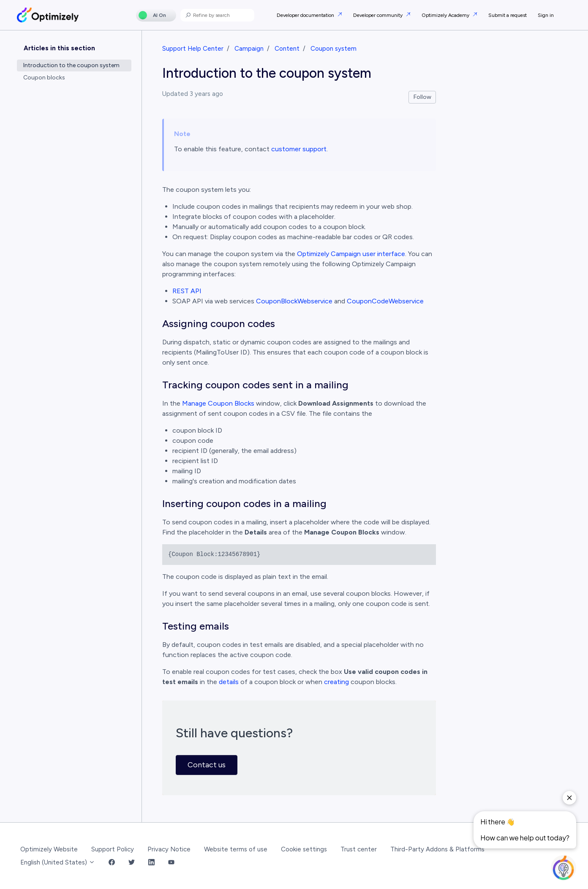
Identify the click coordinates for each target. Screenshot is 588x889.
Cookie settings (304, 849)
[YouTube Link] (171, 863)
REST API (187, 291)
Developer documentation (306, 15)
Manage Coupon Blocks (218, 403)
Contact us (207, 765)
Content (287, 49)
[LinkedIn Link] (151, 863)
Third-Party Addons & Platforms (437, 849)
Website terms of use (236, 849)
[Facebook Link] (112, 863)
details (229, 682)
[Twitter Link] (132, 863)
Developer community (378, 15)
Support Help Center (193, 49)
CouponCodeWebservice (385, 301)
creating (336, 682)
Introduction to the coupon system (71, 65)
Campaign (249, 49)
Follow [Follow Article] (422, 97)
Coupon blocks (44, 78)
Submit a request (508, 15)
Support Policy (113, 849)
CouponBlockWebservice (294, 301)
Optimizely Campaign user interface (351, 254)
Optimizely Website (49, 849)
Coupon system (333, 49)
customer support (299, 149)
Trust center (359, 849)
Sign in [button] (546, 15)
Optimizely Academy (446, 15)
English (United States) (58, 862)
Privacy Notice (169, 849)
